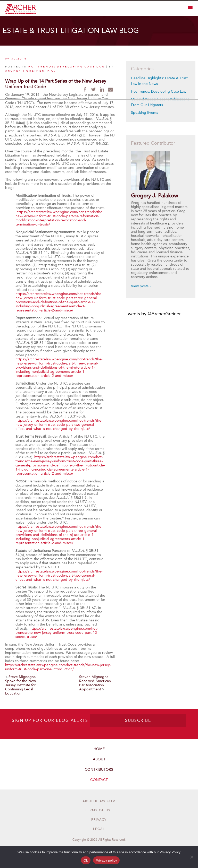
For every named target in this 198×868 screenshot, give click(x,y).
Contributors (99, 770)
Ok (86, 860)
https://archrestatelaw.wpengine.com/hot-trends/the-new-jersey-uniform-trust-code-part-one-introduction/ (58, 667)
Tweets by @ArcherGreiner (153, 314)
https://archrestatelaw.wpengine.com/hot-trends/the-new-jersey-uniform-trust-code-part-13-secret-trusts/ (57, 633)
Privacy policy (106, 860)
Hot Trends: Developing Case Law (67, 67)
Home (99, 749)
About (99, 759)
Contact (99, 780)
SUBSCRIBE (138, 720)
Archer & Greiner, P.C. (31, 71)
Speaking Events (145, 113)
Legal (99, 829)
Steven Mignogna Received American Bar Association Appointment (95, 683)
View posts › (141, 286)
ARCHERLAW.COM (99, 801)
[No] (192, 857)
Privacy (99, 820)
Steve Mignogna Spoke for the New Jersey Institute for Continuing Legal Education (20, 685)
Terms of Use (99, 810)
